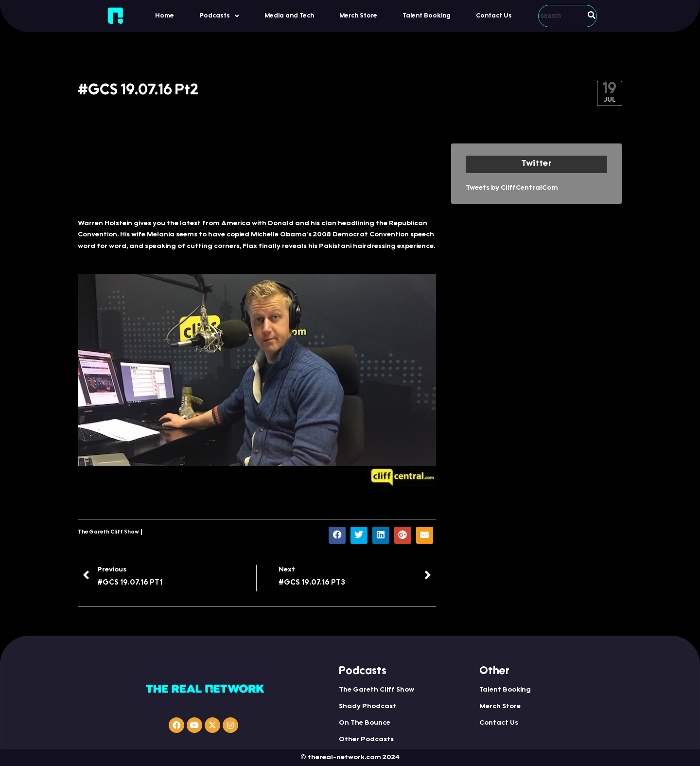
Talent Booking (427, 16)
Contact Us (494, 16)
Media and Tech (289, 16)
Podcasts (219, 16)
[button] (219, 16)
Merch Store (358, 16)
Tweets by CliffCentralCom (512, 188)
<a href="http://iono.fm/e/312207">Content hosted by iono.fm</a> (257, 176)
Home (165, 16)
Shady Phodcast (367, 707)
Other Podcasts (366, 740)
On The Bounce (365, 723)
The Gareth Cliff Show (108, 532)
